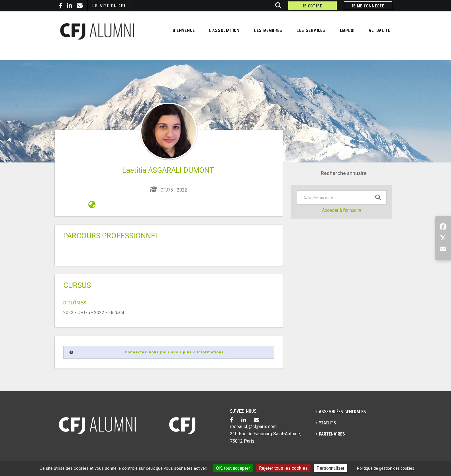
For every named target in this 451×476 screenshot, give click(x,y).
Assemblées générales (342, 412)
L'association (224, 30)
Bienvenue (184, 30)
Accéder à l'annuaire (342, 210)
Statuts (327, 423)
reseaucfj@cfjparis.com (253, 427)
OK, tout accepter (233, 468)
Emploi (347, 30)
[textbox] (342, 198)
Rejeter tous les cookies (283, 468)
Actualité (379, 30)
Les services (311, 30)
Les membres (268, 30)
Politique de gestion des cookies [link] (386, 468)
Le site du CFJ (109, 6)
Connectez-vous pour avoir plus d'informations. (175, 352)
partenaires (332, 434)
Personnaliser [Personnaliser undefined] (330, 468)
